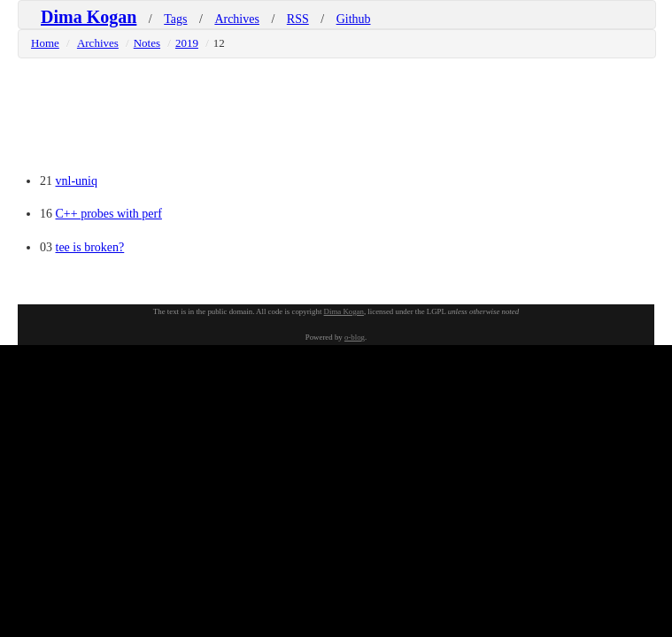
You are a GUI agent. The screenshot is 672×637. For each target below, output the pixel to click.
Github (354, 19)
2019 (187, 43)
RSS (298, 19)
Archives (237, 19)
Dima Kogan (89, 17)
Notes (147, 43)
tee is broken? (90, 247)
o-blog (355, 337)
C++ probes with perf (109, 214)
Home (45, 43)
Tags (175, 19)
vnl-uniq (77, 181)
